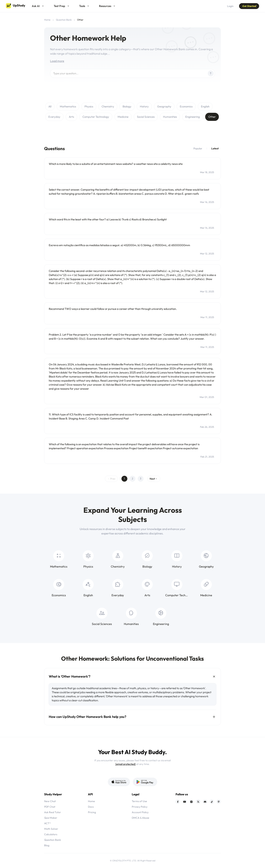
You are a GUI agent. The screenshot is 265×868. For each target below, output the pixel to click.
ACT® (47, 823)
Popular (198, 148)
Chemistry (108, 106)
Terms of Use (139, 801)
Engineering (193, 117)
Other (212, 117)
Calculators (51, 834)
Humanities (170, 117)
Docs (91, 807)
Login (230, 6)
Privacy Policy (140, 807)
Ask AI (36, 6)
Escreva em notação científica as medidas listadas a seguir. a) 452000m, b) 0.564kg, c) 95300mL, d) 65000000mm (119, 245)
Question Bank (64, 20)
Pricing (92, 812)
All (50, 106)
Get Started (249, 6)
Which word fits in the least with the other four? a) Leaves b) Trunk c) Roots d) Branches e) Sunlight (108, 219)
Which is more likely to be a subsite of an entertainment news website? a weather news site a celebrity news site (116, 164)
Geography (164, 106)
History (144, 106)
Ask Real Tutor (53, 812)
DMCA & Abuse (141, 818)
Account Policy (140, 812)
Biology (127, 106)
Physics (89, 106)
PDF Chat (50, 807)
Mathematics (68, 106)
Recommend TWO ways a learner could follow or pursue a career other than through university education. (113, 309)
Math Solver (51, 829)
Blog (47, 845)
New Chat (50, 801)
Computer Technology (96, 117)
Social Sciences (146, 117)
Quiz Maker (51, 818)
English (205, 106)
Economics (186, 106)
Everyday (54, 117)
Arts (71, 117)
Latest (215, 148)
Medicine (123, 117)
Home (47, 20)
